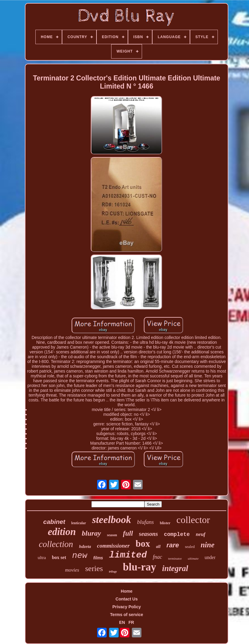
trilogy (113, 571)
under (210, 557)
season (112, 535)
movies (72, 570)
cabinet (54, 522)
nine (208, 545)
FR (131, 622)
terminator (175, 558)
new (80, 556)
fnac (157, 557)
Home (127, 591)
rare (173, 545)
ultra (42, 558)
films (98, 558)
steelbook (111, 520)
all (158, 547)
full (128, 533)
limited (128, 555)
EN (122, 622)
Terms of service (126, 615)
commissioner (113, 546)
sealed (190, 547)
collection (56, 544)
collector (193, 520)
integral (175, 568)
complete (177, 534)
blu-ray (139, 567)
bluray (91, 533)
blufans (145, 522)
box (143, 544)
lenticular (79, 523)
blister (165, 523)
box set (59, 557)
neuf (200, 534)
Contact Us (127, 599)
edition (62, 532)
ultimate (193, 558)
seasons (148, 534)
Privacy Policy (127, 607)
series (94, 568)
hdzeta (85, 546)
